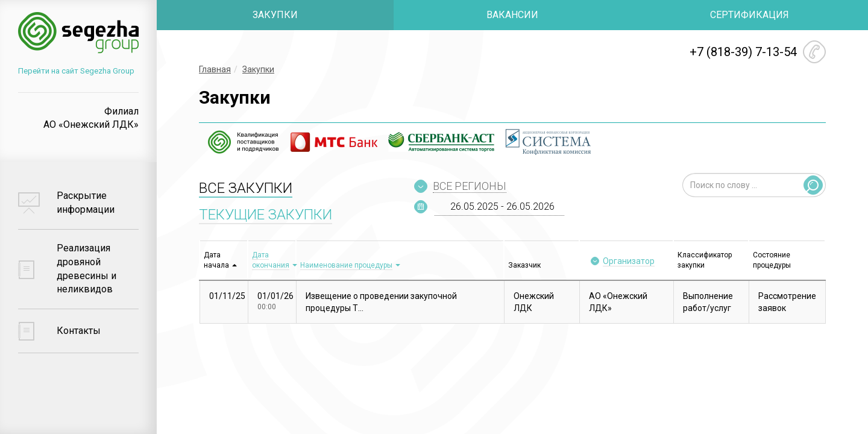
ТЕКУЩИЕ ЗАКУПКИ (266, 215)
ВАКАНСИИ (512, 15)
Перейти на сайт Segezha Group (76, 71)
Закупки (258, 69)
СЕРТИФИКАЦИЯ (750, 15)
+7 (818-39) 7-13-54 (743, 52)
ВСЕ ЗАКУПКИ (246, 188)
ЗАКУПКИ (275, 15)
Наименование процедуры (346, 265)
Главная (215, 69)
